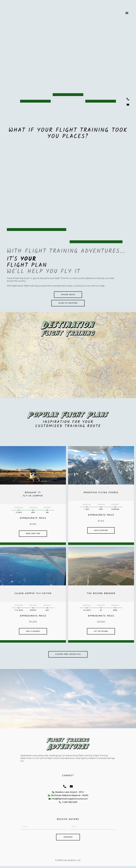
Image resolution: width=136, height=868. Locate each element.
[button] (127, 13)
